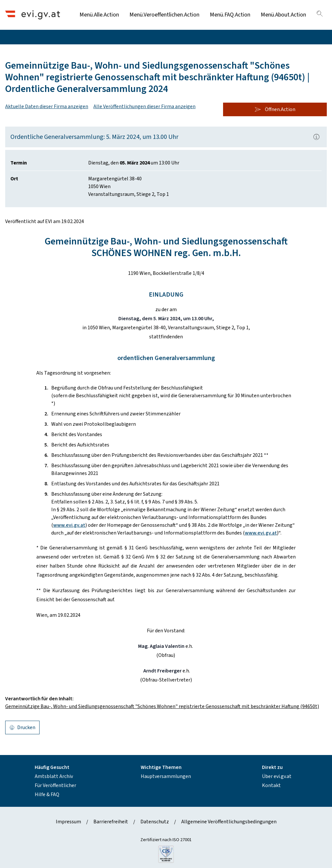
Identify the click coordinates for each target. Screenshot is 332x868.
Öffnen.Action (275, 109)
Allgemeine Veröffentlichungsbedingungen (229, 822)
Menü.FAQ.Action (230, 15)
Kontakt (271, 785)
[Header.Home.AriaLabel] (33, 15)
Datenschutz (155, 822)
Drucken (22, 727)
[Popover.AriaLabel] (316, 137)
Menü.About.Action (283, 15)
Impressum (68, 822)
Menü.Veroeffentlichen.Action (164, 15)
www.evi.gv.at (69, 525)
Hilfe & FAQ (47, 795)
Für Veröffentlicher (55, 785)
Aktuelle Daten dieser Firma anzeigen (47, 107)
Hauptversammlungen (166, 776)
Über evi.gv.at (277, 776)
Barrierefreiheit (111, 822)
